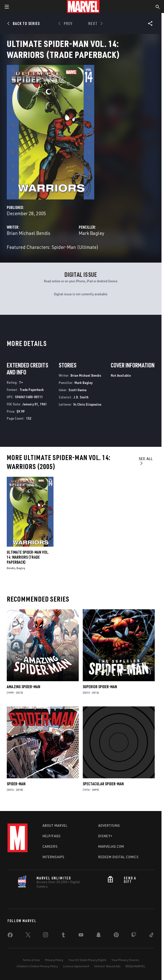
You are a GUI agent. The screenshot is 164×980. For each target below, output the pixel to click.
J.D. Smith (81, 397)
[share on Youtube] (81, 936)
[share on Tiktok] (151, 936)
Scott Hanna (77, 390)
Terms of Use (31, 960)
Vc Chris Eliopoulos (87, 404)
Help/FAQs (52, 836)
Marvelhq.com (111, 846)
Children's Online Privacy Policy (37, 966)
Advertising (109, 825)
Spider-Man (16, 784)
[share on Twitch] (134, 936)
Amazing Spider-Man (23, 687)
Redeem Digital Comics (118, 857)
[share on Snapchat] (98, 936)
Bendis (11, 568)
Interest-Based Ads (107, 966)
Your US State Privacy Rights (87, 960)
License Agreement (76, 966)
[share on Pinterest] (116, 936)
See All (146, 461)
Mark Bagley (91, 233)
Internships (53, 857)
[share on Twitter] (28, 936)
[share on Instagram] (45, 936)
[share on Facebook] (10, 936)
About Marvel (55, 825)
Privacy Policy (54, 960)
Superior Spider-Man (100, 687)
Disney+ (105, 836)
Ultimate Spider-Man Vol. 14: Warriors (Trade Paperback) (28, 557)
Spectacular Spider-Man (103, 784)
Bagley (21, 568)
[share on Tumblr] (63, 936)
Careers (50, 846)
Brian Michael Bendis (28, 233)
